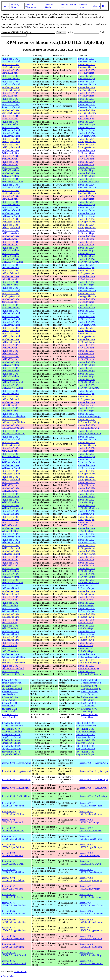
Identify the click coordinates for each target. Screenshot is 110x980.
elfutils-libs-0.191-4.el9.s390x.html (10, 621)
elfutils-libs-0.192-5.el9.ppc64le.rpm (86, 518)
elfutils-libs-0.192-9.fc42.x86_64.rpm (87, 455)
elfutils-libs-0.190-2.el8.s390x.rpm (86, 644)
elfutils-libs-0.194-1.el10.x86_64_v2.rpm (88, 260)
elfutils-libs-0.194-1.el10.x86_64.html (11, 249)
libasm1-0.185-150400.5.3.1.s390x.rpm (91, 937)
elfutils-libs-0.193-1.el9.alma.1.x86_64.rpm (89, 432)
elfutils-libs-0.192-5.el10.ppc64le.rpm (87, 472)
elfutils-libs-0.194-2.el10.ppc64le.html (11, 140)
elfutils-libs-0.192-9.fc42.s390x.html (10, 449)
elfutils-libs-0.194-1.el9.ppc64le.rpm (86, 272)
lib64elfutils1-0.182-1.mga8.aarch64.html (11, 747)
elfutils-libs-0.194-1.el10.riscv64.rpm (86, 232)
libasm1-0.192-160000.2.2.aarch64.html (13, 871)
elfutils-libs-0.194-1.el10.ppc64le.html (11, 220)
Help (104, 6)
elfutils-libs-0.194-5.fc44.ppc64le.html (11, 112)
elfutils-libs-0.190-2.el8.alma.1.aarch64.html (14, 656)
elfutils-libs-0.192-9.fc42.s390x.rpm (86, 449)
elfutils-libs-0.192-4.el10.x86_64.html (11, 570)
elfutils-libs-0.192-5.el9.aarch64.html (10, 512)
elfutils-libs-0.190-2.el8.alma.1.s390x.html (13, 667)
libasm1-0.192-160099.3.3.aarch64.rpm (91, 804)
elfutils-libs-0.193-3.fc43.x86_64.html (11, 306)
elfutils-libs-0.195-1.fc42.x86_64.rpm (87, 100)
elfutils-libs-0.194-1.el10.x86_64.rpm (86, 249)
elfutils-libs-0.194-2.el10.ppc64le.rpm (87, 140)
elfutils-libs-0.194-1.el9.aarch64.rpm (86, 266)
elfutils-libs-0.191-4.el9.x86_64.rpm (86, 627)
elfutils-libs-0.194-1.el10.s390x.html (10, 238)
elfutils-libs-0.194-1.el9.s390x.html (10, 278)
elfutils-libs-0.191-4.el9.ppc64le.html (10, 616)
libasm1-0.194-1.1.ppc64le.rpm (94, 771)
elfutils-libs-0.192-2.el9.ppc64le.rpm (86, 593)
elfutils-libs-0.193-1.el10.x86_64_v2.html (12, 381)
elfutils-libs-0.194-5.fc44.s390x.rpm (86, 117)
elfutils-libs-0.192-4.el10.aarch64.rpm (87, 535)
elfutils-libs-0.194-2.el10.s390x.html (10, 157)
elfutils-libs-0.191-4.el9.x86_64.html (10, 627)
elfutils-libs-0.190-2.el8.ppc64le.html (10, 638)
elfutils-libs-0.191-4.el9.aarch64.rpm (86, 610)
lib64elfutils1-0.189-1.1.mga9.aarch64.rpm (86, 724)
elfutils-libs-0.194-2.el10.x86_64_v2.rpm (88, 180)
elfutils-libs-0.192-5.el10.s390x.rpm (86, 484)
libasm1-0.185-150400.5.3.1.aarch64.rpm (92, 904)
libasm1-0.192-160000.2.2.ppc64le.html (13, 879)
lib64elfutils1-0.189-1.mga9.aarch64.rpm (85, 736)
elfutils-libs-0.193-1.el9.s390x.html (10, 404)
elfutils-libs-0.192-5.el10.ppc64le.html (11, 472)
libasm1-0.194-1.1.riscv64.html (16, 779)
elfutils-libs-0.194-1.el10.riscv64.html (10, 232)
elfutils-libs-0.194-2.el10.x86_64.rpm (86, 169)
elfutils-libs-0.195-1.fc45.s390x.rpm (86, 72)
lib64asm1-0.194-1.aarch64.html (10, 693)
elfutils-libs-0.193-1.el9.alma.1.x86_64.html (13, 432)
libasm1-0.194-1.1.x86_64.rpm (94, 796)
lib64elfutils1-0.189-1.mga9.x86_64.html (11, 742)
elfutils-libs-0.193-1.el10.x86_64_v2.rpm (88, 381)
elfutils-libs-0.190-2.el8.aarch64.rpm (86, 633)
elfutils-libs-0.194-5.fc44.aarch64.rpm (87, 106)
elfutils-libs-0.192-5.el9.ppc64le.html (10, 518)
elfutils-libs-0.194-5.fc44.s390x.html (10, 117)
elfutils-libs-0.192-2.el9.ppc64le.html (10, 593)
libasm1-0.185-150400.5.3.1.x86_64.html (14, 954)
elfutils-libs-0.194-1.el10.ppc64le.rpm (87, 220)
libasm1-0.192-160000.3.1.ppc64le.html (13, 846)
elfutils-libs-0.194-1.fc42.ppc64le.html (11, 192)
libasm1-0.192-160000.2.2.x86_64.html (13, 896)
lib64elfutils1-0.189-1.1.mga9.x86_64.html (12, 730)
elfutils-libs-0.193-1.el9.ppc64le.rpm (86, 398)
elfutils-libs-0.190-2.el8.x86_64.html (10, 650)
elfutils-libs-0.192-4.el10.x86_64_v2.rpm (88, 581)
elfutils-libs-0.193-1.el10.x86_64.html (11, 364)
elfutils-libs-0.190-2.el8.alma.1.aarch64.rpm (89, 656)
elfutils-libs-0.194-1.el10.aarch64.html (11, 209)
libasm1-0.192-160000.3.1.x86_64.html (13, 863)
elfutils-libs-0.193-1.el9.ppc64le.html (10, 398)
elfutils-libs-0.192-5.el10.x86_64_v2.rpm (88, 507)
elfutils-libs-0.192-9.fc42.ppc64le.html (11, 444)
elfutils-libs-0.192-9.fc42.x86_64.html (11, 455)
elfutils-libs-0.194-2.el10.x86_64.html (11, 169)
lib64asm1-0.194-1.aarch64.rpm (89, 693)
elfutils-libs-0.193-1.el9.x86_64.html (10, 409)
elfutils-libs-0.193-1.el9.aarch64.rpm (86, 392)
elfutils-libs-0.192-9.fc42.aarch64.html (11, 438)
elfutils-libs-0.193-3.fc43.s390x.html (10, 301)
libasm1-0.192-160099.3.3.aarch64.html (13, 804)
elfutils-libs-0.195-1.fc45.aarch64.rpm (87, 60)
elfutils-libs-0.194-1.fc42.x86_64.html (11, 203)
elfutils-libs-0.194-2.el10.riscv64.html (10, 152)
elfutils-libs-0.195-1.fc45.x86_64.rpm (87, 77)
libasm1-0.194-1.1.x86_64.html (16, 796)
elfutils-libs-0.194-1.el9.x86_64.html (10, 283)
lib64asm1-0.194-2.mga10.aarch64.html (12, 681)
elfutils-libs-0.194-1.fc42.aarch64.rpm (87, 186)
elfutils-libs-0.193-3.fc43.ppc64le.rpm (87, 295)
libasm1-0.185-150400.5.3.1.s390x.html (13, 937)
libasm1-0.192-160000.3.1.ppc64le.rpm (91, 846)
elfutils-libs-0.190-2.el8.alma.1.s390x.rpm (89, 667)
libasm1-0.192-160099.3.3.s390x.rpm (90, 821)
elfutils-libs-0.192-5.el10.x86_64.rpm (86, 495)
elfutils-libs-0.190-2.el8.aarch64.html (10, 633)
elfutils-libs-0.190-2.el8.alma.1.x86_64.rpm (89, 673)
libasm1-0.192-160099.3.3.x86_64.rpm (91, 829)
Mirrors (96, 6)
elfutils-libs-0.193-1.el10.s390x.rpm (86, 346)
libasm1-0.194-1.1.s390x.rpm (93, 788)
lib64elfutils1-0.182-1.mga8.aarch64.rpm (85, 747)
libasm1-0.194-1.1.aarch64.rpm (94, 763)
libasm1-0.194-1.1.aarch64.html (16, 763)
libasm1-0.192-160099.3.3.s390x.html (12, 821)
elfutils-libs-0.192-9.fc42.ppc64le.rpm (87, 444)
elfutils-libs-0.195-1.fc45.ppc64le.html (11, 66)
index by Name (83, 6)
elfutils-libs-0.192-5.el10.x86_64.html (11, 495)
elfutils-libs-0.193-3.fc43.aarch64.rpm (87, 289)
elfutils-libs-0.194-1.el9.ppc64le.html (10, 272)
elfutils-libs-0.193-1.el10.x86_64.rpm (86, 364)
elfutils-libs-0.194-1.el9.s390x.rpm (86, 278)
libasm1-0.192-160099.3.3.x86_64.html (13, 829)
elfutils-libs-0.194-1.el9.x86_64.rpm (86, 283)
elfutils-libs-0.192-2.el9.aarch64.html (10, 587)
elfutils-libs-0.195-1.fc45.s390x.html (10, 72)
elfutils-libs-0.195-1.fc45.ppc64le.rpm (87, 66)
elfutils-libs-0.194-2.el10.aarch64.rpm (87, 129)
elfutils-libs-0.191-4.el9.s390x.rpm (86, 621)
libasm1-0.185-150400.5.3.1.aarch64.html (14, 904)
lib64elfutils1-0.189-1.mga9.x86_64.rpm (85, 742)
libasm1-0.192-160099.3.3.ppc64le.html (13, 813)
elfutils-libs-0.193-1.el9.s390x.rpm (86, 404)
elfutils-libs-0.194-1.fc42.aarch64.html (11, 186)
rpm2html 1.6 (20, 971)
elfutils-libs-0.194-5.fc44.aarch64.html (11, 106)
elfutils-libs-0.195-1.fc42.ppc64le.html (11, 89)
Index (6, 6)
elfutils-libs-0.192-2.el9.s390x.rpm (86, 598)
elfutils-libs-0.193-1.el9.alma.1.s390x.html (13, 427)
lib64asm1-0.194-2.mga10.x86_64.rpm (91, 687)
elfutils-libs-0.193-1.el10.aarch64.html (11, 312)
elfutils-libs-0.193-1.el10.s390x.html (10, 346)
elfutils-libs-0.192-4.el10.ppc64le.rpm (87, 547)
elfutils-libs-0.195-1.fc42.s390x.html (10, 94)
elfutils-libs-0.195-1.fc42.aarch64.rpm (87, 83)
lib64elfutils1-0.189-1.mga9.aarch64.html (11, 736)
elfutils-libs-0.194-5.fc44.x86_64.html (11, 123)
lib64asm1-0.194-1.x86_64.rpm (89, 699)
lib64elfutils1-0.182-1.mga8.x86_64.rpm (85, 753)
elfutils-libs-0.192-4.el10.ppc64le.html (11, 547)
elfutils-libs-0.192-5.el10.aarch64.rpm (87, 461)
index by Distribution (31, 6)
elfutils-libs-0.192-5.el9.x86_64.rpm (86, 530)
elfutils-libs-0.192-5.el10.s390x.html (10, 484)
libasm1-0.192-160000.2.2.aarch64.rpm (91, 871)
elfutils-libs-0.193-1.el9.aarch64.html (10, 392)
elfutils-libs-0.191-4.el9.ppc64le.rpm (86, 616)
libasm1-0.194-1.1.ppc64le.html (16, 771)
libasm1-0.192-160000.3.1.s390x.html (12, 854)
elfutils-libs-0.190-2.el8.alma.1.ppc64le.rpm (89, 661)
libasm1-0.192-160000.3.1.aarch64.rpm (91, 838)
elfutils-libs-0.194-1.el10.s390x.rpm (86, 238)
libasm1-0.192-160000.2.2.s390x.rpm (90, 887)
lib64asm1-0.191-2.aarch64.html (10, 704)
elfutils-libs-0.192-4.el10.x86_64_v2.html (12, 581)
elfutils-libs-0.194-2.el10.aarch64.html (11, 129)
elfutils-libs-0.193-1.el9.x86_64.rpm (86, 409)
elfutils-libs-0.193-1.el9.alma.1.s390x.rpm (89, 427)
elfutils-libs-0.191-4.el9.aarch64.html (10, 610)
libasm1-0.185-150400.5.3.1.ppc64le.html (14, 921)
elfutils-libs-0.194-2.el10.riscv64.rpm (86, 152)
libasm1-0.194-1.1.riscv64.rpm (94, 779)
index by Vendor (49, 6)
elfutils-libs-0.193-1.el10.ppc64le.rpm (87, 329)
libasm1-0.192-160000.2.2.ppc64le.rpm (91, 879)
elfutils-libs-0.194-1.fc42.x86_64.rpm (87, 203)
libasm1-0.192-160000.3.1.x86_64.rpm (91, 863)
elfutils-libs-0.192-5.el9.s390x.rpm (86, 524)
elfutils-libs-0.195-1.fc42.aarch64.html (11, 83)
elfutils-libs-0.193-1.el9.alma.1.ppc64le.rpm (89, 421)
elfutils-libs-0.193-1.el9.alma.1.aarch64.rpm (89, 415)
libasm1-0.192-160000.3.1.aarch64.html (13, 838)
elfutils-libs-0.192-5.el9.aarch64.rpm (86, 512)
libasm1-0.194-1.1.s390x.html (15, 788)
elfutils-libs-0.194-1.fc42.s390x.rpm (86, 198)
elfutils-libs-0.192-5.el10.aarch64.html (11, 461)
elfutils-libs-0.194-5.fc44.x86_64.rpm (87, 123)
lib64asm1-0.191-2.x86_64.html (10, 710)
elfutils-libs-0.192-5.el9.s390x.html (10, 524)
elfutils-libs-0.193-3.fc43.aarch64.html (11, 289)
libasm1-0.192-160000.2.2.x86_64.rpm (91, 896)
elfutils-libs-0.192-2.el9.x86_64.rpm (86, 604)
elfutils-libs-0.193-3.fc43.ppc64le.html (11, 295)
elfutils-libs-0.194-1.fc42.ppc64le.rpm (87, 192)
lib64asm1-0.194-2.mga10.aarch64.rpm (91, 681)
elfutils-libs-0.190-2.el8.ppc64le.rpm (86, 638)
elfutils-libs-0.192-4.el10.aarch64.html (11, 535)
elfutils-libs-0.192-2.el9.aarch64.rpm (86, 587)
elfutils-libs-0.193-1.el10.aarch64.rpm (87, 312)
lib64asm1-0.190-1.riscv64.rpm (89, 716)
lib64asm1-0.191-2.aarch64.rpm (89, 704)
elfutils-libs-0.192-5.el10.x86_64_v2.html (12, 507)
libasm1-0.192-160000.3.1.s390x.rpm (90, 854)
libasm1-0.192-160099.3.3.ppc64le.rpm (91, 813)
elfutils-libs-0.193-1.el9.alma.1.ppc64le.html (14, 421)
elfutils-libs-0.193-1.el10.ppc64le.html (11, 329)
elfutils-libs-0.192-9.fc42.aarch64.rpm (87, 438)
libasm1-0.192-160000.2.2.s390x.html (12, 887)
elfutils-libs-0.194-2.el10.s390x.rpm (86, 157)
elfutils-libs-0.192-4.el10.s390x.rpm (86, 558)
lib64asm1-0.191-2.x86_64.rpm (89, 710)
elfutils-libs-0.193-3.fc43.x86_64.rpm (87, 306)
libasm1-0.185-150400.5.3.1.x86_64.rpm (91, 954)
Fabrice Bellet (8, 976)
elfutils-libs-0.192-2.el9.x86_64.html (10, 604)
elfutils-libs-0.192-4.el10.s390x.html (10, 558)
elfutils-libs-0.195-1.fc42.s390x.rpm (86, 94)
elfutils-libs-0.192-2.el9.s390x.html (10, 598)
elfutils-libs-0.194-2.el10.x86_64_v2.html (12, 180)
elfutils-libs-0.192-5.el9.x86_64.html (10, 530)
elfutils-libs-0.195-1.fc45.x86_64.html (11, 77)
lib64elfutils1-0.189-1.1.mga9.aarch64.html (12, 724)
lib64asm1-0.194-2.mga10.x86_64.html (12, 687)
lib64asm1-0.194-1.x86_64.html (10, 699)
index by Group (15, 6)
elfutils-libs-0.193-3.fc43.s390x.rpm (86, 301)
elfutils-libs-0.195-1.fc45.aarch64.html (11, 60)
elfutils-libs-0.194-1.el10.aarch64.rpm (87, 209)
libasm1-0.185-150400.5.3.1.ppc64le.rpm (92, 921)
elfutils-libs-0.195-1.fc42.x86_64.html (11, 100)
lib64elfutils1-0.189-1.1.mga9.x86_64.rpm (86, 730)
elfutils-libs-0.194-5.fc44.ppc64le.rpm (87, 112)
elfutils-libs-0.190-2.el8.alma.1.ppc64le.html (14, 661)
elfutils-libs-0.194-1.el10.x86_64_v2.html (12, 260)
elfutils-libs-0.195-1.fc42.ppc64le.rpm (87, 89)
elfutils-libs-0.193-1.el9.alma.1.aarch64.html (14, 415)
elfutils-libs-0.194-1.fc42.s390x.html (10, 198)
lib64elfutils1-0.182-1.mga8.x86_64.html (11, 753)
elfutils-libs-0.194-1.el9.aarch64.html (10, 266)
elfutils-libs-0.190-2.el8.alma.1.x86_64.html (13, 673)
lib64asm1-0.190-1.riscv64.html (10, 716)
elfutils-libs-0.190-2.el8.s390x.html (10, 644)
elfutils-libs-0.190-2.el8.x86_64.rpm (86, 650)
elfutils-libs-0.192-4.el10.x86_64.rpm (86, 570)
